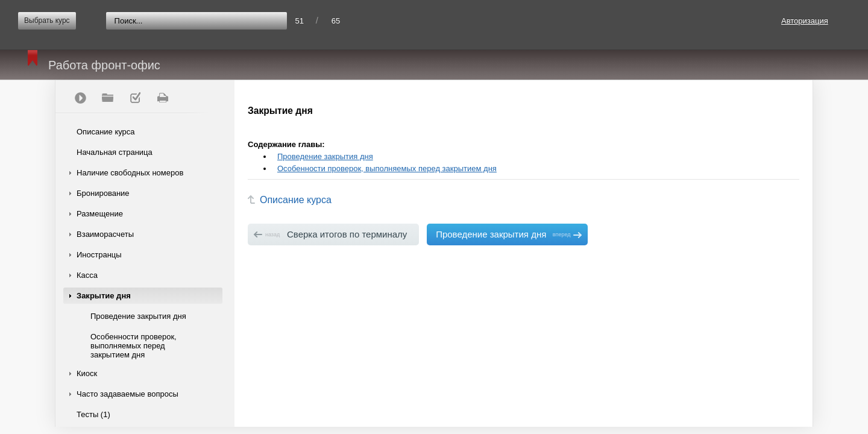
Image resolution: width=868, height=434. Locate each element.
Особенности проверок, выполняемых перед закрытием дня (134, 346)
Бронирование (103, 193)
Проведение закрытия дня (138, 316)
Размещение (100, 214)
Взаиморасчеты (105, 234)
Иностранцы (99, 255)
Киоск (87, 373)
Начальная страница (115, 152)
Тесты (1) (93, 414)
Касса (87, 275)
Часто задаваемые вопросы (127, 394)
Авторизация (805, 21)
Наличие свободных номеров (130, 173)
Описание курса (106, 132)
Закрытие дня (104, 296)
